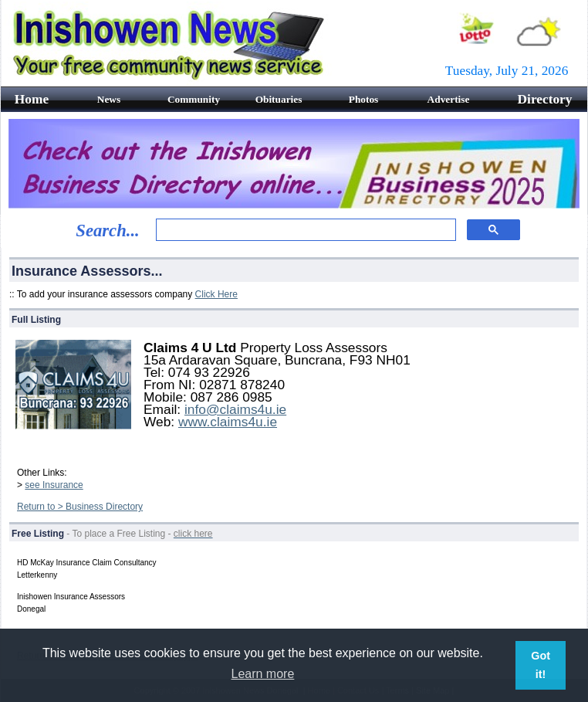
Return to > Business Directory (80, 507)
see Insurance (54, 485)
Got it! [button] (541, 665)
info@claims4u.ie (235, 409)
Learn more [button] (263, 674)
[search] (304, 230)
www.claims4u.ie (228, 422)
